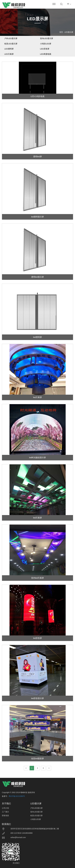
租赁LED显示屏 (11, 44)
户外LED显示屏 (11, 38)
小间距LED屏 (46, 44)
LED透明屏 (9, 49)
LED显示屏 (69, 32)
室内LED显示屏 (47, 38)
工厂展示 (5, 812)
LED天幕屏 (9, 54)
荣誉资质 (5, 816)
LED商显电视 (46, 54)
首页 (61, 32)
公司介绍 (5, 808)
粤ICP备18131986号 (17, 796)
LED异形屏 (45, 49)
